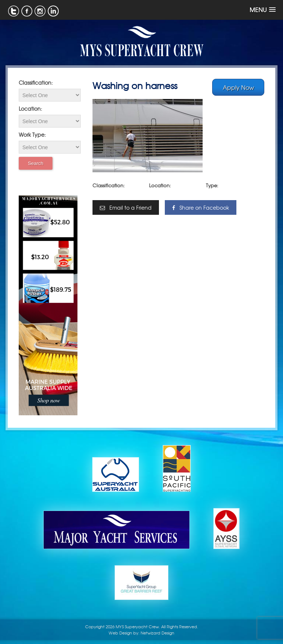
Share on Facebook (201, 207)
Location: (30, 108)
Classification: (36, 82)
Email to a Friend (126, 207)
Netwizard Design (157, 633)
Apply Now (238, 87)
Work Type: (32, 135)
